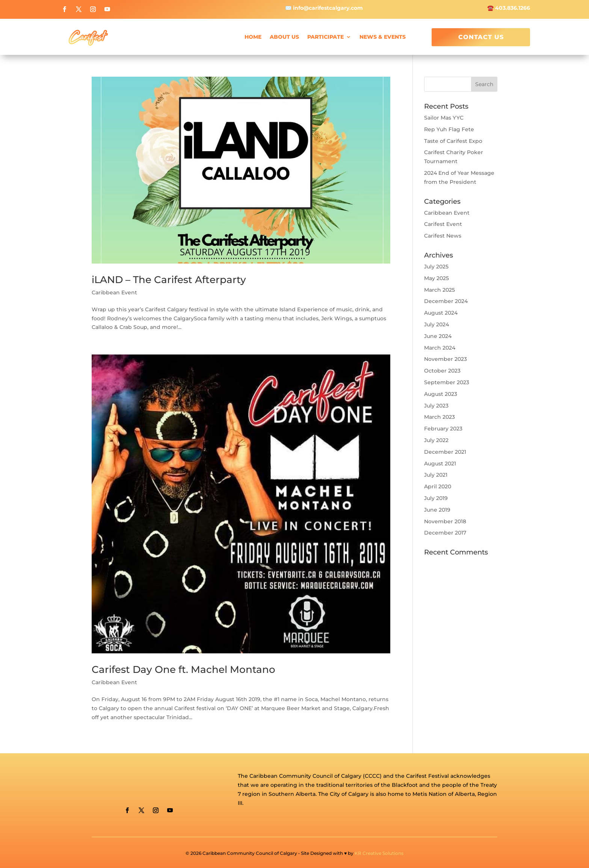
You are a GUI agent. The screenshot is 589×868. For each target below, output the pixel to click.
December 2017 (445, 533)
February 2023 (443, 429)
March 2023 (439, 417)
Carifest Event (443, 224)
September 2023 (447, 382)
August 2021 (440, 464)
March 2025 (439, 290)
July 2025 (436, 267)
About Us (284, 37)
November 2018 (445, 521)
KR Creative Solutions (379, 853)
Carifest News (443, 236)
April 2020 (438, 486)
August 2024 (441, 313)
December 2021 (445, 452)
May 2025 (436, 278)
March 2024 (440, 348)
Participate (325, 37)
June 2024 (438, 336)
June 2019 (437, 510)
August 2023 (441, 394)
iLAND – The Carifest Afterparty (169, 280)
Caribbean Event (114, 292)
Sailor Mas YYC (444, 118)
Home (253, 37)
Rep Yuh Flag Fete (449, 129)
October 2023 (442, 371)
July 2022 (436, 440)
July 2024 (436, 324)
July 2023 (436, 406)
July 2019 (436, 498)
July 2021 (436, 475)
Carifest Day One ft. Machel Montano (183, 670)
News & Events (383, 37)
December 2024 (446, 301)
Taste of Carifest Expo (453, 141)
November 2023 (446, 359)
